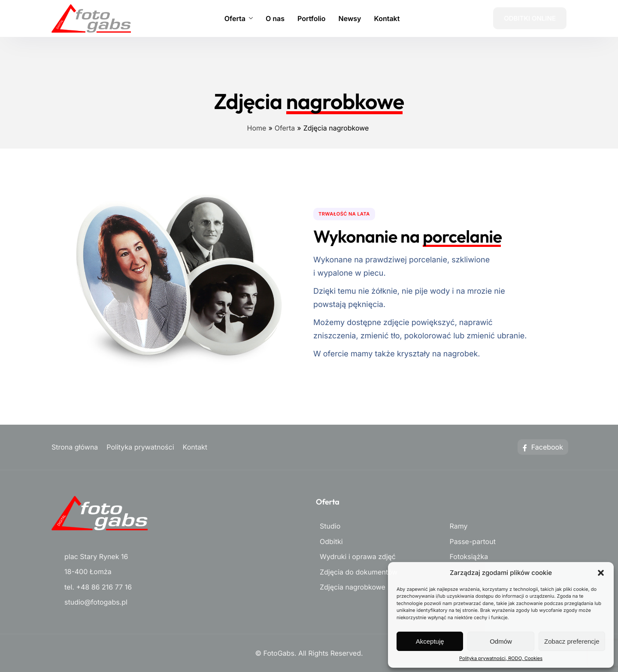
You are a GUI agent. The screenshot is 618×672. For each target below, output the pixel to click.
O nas (275, 18)
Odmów (501, 641)
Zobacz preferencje (572, 641)
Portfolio (311, 18)
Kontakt (387, 18)
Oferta (239, 18)
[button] (601, 573)
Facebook (543, 447)
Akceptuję (430, 641)
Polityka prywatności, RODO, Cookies (501, 658)
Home (257, 128)
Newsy (350, 18)
